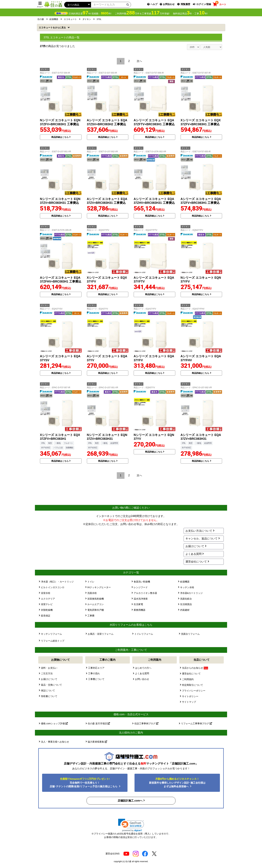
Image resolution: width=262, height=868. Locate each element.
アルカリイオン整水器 (145, 593)
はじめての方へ (143, 668)
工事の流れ (94, 673)
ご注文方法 (47, 673)
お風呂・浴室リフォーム (101, 634)
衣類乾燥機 (47, 610)
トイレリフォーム (144, 634)
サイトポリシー (190, 696)
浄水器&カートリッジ (191, 593)
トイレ (91, 582)
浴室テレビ (47, 604)
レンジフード (141, 587)
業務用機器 (140, 610)
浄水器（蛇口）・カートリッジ (57, 582)
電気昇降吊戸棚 (96, 610)
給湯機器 (185, 582)
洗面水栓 (92, 593)
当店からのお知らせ (195, 668)
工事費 (91, 616)
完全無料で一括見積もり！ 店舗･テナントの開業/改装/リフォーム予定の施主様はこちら (84, 783)
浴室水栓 (46, 593)
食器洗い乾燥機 (142, 582)
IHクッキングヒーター (99, 587)
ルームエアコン (96, 604)
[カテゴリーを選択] (78, 5)
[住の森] (53, 4)
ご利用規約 (188, 679)
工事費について (96, 679)
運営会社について (196, 562)
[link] (131, 825)
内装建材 (185, 610)
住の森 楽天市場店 (99, 723)
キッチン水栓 (187, 587)
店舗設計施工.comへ (130, 801)
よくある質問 (193, 554)
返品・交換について (51, 685)
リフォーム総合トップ (53, 641)
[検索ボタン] (128, 5)
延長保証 (46, 616)
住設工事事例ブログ (146, 723)
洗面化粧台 (186, 599)
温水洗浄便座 (141, 599)
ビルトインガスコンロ (53, 587)
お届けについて (195, 546)
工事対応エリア (96, 668)
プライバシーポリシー (194, 691)
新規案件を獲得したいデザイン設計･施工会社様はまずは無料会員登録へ (177, 783)
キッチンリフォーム (51, 634)
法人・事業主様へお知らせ (55, 742)
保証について (48, 690)
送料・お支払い (49, 668)
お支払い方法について (199, 531)
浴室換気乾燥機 (96, 599)
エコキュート (53, 27)
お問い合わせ (142, 679)
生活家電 (138, 604)
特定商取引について (192, 685)
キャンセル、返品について (202, 539)
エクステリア (48, 599)
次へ (139, 61)
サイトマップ (189, 702)
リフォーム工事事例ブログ (196, 723)
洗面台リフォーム (190, 634)
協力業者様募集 (97, 742)
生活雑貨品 (186, 604)
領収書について (49, 696)
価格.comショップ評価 (54, 723)
